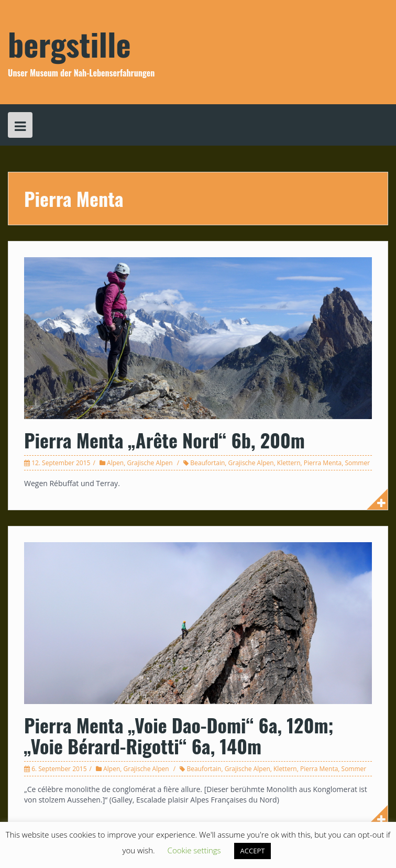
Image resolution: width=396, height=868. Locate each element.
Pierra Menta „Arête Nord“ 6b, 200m (164, 440)
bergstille (69, 43)
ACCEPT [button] (253, 851)
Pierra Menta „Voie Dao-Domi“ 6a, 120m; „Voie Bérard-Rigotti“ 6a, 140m (179, 735)
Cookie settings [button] (194, 850)
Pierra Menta (323, 463)
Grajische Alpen (150, 463)
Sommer (357, 463)
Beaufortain (207, 463)
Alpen (115, 463)
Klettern (289, 463)
